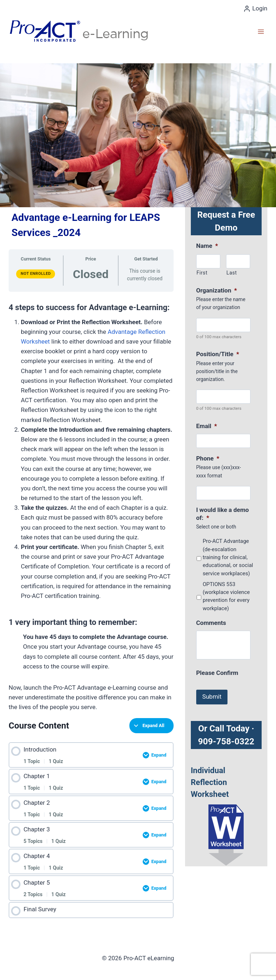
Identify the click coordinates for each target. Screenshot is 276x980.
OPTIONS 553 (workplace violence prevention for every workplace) (226, 596)
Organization (217, 290)
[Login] (255, 9)
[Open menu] (261, 31)
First (202, 273)
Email (207, 426)
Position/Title (218, 354)
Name (207, 246)
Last (232, 273)
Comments (211, 623)
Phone (208, 458)
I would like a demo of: (223, 514)
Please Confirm (217, 673)
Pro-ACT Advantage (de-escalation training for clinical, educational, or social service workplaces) (228, 557)
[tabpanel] (91, 505)
